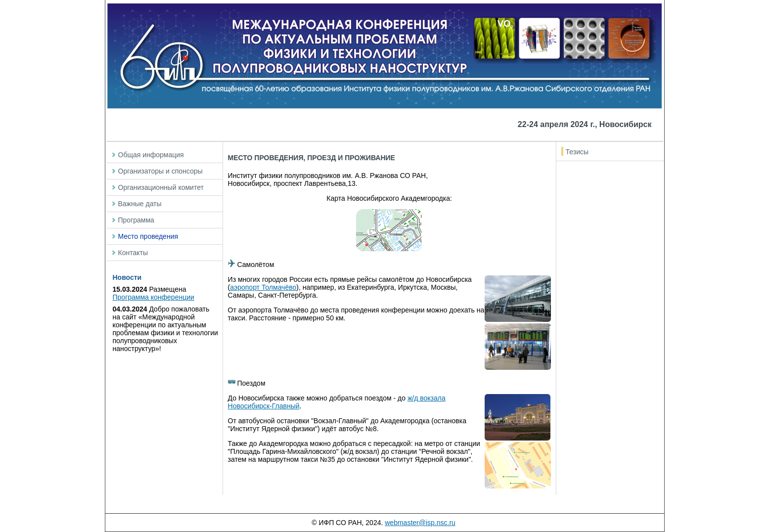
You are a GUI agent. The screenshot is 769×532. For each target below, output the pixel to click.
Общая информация (151, 155)
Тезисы (577, 152)
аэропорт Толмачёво (263, 287)
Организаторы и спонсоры (160, 171)
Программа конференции (154, 297)
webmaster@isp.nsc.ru (420, 523)
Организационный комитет (161, 187)
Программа (136, 220)
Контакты (133, 253)
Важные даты (140, 204)
